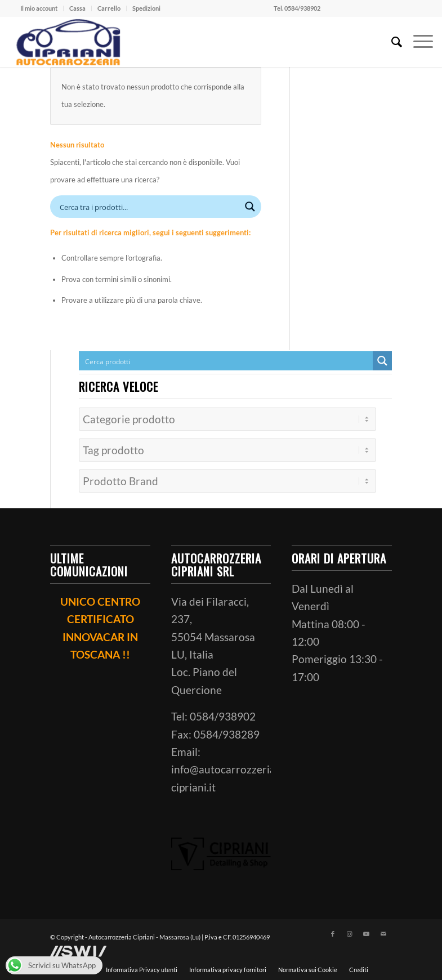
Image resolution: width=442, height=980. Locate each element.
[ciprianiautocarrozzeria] (67, 42)
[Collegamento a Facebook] (333, 930)
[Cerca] (391, 42)
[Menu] (418, 42)
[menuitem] (39, 8)
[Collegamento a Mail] (383, 930)
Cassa (77, 8)
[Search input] (148, 207)
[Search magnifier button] (250, 207)
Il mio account (39, 8)
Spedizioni (146, 8)
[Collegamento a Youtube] (367, 930)
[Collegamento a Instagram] (350, 930)
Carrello (109, 8)
